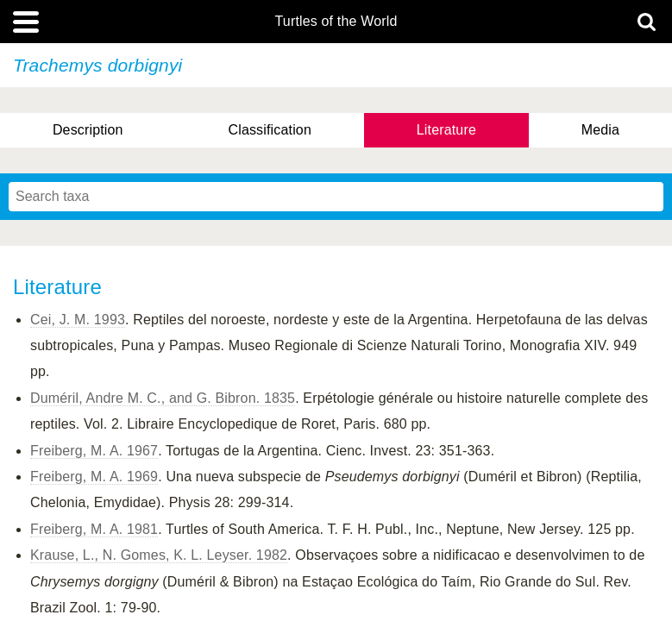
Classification (270, 130)
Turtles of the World (336, 22)
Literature (446, 130)
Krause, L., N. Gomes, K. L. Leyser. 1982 (159, 555)
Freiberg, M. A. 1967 (94, 451)
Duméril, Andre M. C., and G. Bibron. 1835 (163, 398)
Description (88, 130)
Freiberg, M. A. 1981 (94, 529)
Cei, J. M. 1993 (78, 320)
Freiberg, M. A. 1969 (94, 477)
